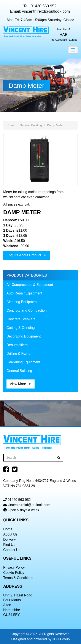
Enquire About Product (24, 255)
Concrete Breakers (21, 319)
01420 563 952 (43, 6)
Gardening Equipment (23, 362)
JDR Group (61, 639)
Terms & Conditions (18, 578)
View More (18, 384)
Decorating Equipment (24, 336)
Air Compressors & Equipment (30, 285)
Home (10, 125)
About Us (10, 534)
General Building (31, 125)
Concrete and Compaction (27, 310)
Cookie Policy (14, 573)
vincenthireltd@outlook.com (46, 11)
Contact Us (12, 550)
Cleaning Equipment (22, 302)
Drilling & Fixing (18, 354)
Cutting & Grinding (21, 328)
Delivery (10, 540)
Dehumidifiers (17, 345)
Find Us (9, 545)
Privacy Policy (14, 567)
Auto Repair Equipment (24, 293)
